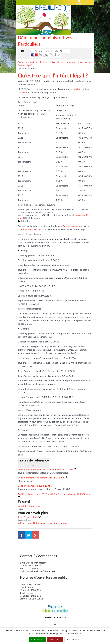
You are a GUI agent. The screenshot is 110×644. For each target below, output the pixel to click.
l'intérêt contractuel (73, 226)
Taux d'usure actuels (29, 517)
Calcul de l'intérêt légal (29, 506)
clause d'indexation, (28, 229)
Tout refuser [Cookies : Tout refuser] (55, 640)
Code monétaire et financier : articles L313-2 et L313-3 (47, 469)
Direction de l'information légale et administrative (45, 523)
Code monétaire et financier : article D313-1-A (42, 478)
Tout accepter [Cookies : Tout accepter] (37, 640)
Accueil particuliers (28, 62)
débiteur (77, 89)
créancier (22, 92)
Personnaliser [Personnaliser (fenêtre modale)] (73, 640)
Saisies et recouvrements (63, 62)
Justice (44, 62)
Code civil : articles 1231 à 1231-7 (36, 486)
